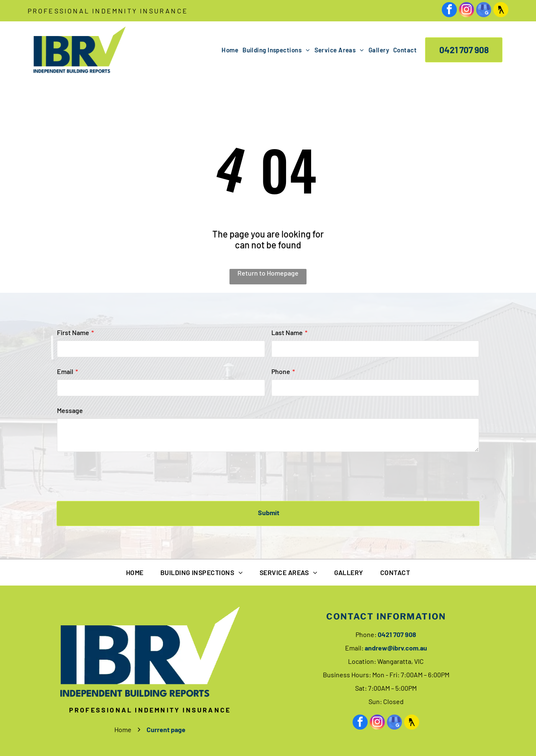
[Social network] (501, 11)
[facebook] (449, 11)
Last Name (287, 332)
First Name (73, 332)
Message (70, 410)
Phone (281, 371)
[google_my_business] (484, 11)
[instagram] (466, 11)
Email (65, 371)
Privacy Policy (276, 743)
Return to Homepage (268, 273)
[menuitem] (228, 50)
